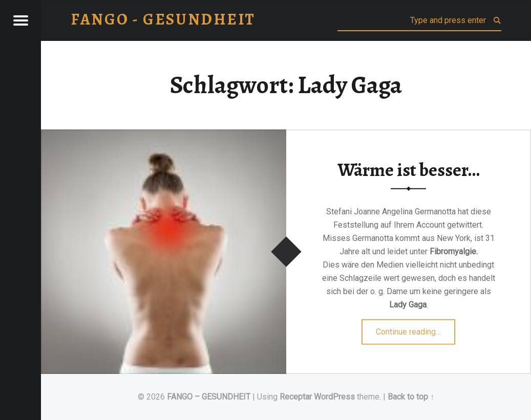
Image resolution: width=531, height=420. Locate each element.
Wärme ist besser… (409, 169)
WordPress (334, 397)
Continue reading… (416, 328)
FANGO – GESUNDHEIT (209, 397)
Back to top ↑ (411, 397)
